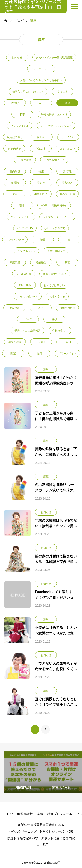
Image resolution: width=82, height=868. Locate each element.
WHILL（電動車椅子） (54, 206)
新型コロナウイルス (55, 274)
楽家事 (41, 183)
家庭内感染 (14, 149)
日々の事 (63, 92)
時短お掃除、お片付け (54, 114)
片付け (15, 103)
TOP (10, 814)
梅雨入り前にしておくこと (28, 92)
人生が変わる (57, 297)
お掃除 (41, 342)
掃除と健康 (15, 342)
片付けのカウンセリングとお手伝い (41, 80)
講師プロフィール (60, 814)
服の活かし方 (67, 194)
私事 (22, 114)
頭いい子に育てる (55, 228)
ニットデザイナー (21, 217)
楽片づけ (67, 183)
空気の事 (41, 149)
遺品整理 (41, 262)
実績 (40, 814)
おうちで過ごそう (28, 297)
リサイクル (68, 137)
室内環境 (15, 171)
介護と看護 (25, 160)
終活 (41, 308)
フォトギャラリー (41, 69)
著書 (22, 206)
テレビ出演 (25, 285)
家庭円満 (15, 262)
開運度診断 (25, 814)
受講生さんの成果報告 (28, 331)
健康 (41, 171)
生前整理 (14, 308)
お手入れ (42, 137)
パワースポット (67, 354)
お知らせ (17, 58)
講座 (67, 103)
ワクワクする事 (20, 126)
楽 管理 (67, 171)
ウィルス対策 (24, 274)
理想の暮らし (60, 331)
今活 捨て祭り (15, 137)
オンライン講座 (15, 240)
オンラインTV (25, 228)
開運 (13, 354)
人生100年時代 (56, 251)
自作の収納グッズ (54, 160)
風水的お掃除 (67, 308)
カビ (41, 103)
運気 (39, 354)
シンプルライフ (26, 251)
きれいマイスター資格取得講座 (54, 58)
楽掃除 (15, 183)
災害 (14, 194)
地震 (43, 240)
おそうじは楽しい (54, 285)
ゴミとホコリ (67, 149)
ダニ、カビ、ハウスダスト (56, 126)
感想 (54, 319)
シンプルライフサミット (57, 217)
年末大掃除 (41, 194)
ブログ (28, 319)
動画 (67, 262)
